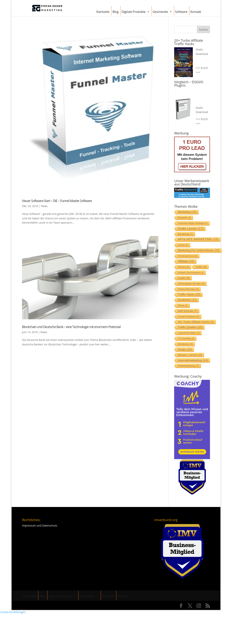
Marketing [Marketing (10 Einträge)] (187, 212)
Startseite (103, 12)
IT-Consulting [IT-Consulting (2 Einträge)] (186, 338)
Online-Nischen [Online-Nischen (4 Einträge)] (188, 289)
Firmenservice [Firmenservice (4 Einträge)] (187, 256)
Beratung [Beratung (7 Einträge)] (185, 234)
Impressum (29, 525)
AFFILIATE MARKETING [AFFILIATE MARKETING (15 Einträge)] (198, 239)
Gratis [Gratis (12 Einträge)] (185, 349)
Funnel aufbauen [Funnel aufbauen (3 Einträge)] (189, 316)
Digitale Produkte (136, 11)
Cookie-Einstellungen (13, 612)
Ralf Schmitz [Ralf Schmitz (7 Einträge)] (187, 311)
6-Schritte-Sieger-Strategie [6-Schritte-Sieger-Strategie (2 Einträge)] (193, 223)
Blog (115, 12)
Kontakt (196, 12)
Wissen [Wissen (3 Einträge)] (183, 267)
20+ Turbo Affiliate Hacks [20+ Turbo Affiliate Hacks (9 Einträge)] (196, 322)
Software (181, 12)
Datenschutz (50, 525)
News (44, 206)
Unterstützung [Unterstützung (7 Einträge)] (188, 366)
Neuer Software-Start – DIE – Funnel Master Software (57, 201)
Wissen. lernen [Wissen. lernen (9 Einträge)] (190, 355)
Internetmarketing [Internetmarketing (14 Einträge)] (193, 360)
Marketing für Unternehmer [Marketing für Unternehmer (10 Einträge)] (198, 250)
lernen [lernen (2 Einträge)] (183, 245)
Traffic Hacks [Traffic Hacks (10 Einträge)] (189, 294)
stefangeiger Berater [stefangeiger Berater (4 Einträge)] (191, 283)
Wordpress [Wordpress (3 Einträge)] (185, 344)
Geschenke (162, 11)
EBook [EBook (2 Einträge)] (183, 306)
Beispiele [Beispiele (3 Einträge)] (184, 218)
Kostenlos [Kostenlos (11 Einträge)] (187, 300)
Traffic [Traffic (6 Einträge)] (201, 267)
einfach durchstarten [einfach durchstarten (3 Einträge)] (191, 272)
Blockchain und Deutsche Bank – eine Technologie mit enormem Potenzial (71, 327)
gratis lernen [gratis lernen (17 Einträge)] (191, 229)
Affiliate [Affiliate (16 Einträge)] (186, 261)
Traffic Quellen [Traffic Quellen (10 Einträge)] (190, 327)
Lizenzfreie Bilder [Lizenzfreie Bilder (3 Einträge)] (189, 333)
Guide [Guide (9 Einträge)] (184, 278)
